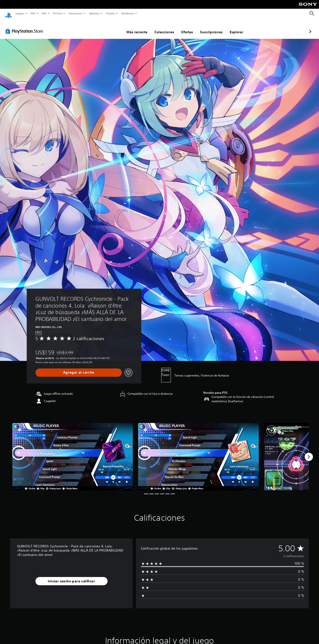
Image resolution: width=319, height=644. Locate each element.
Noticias (94, 13)
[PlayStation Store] (25, 26)
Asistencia (127, 13)
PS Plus (58, 13)
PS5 (33, 13)
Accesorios (76, 13)
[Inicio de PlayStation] (8, 14)
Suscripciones (186, 27)
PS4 (44, 13)
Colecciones (139, 27)
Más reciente (111, 27)
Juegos (20, 13)
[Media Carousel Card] (73, 452)
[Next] (309, 452)
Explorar (211, 27)
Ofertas (161, 27)
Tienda (110, 13)
